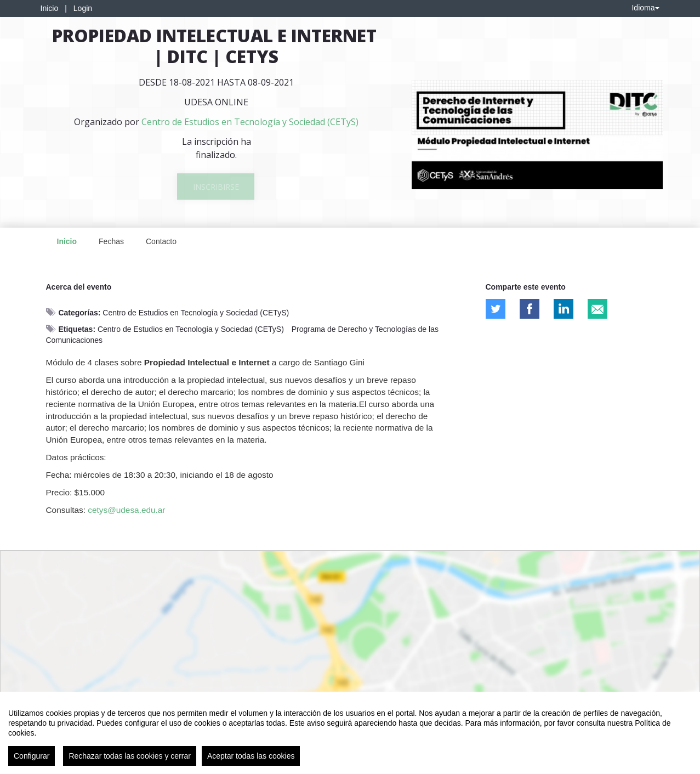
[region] (350, 733)
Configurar (32, 756)
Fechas (111, 241)
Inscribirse (216, 187)
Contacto (161, 241)
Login (83, 8)
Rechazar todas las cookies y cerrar (130, 756)
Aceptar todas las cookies (251, 756)
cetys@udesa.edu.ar (126, 510)
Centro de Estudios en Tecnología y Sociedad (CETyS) (196, 313)
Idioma (645, 8)
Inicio (50, 8)
